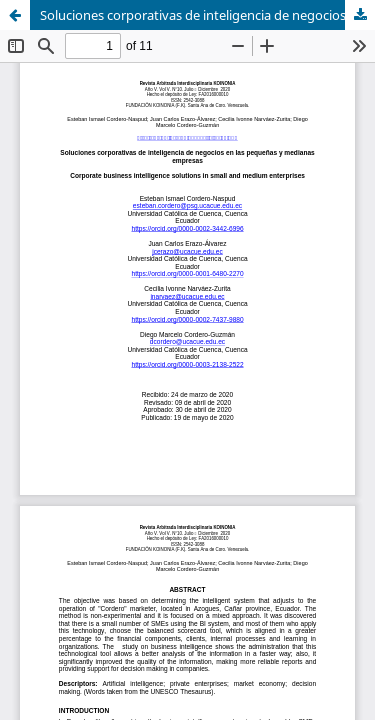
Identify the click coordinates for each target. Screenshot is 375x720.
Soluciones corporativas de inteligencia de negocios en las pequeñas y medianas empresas (207, 15)
